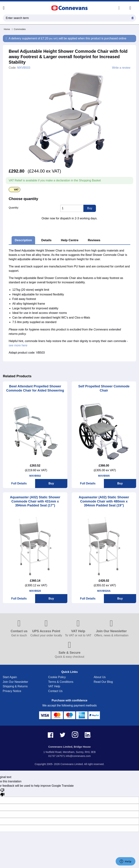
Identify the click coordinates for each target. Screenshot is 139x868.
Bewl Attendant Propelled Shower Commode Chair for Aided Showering (35, 388)
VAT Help (54, 686)
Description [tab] (23, 240)
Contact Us (55, 691)
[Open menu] (4, 8)
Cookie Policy (57, 677)
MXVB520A (104, 591)
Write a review (121, 68)
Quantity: (14, 208)
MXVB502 (35, 476)
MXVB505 (104, 476)
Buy (51, 483)
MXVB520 (35, 591)
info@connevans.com (78, 756)
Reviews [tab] (94, 240)
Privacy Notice (12, 691)
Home (7, 29)
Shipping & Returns (15, 686)
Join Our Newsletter (15, 682)
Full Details (19, 483)
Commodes (19, 29)
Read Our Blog (103, 682)
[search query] (69, 18)
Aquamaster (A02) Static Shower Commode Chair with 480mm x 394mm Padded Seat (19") (104, 501)
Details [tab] (46, 240)
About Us (100, 677)
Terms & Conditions (61, 682)
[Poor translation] (2, 792)
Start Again (10, 677)
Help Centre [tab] (70, 240)
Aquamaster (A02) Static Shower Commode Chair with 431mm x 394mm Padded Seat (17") (35, 501)
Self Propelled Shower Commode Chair (104, 388)
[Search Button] (132, 18)
